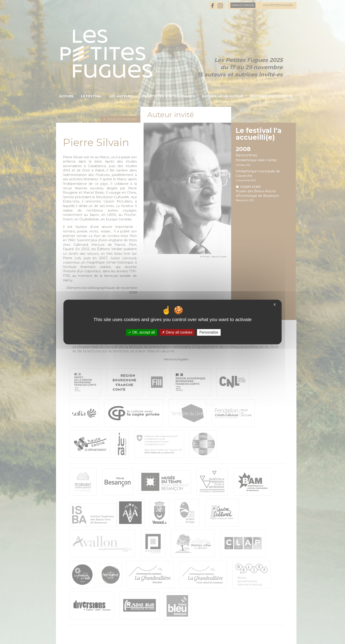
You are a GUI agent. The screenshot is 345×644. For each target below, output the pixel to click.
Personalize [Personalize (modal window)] (209, 332)
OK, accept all (142, 332)
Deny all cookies (177, 332)
